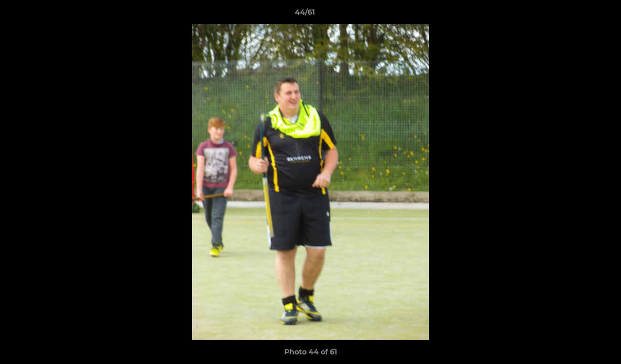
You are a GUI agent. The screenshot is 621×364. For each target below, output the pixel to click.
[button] (579, 15)
